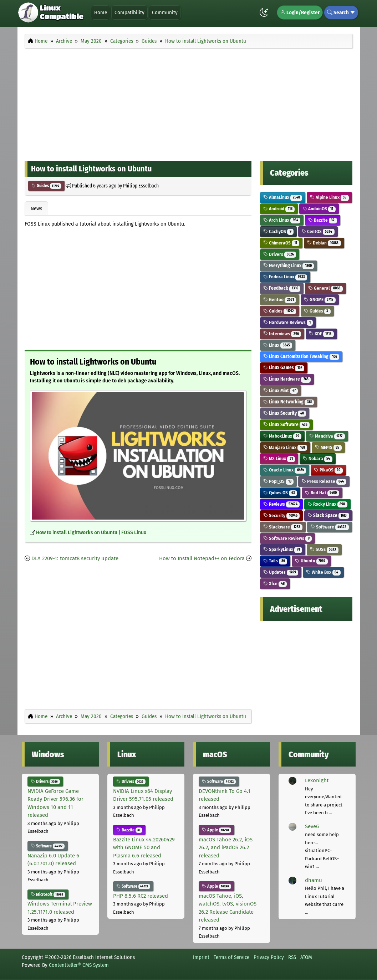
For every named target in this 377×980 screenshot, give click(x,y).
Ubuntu (311, 561)
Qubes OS (280, 493)
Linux (278, 345)
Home (101, 12)
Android (279, 209)
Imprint (201, 957)
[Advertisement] (189, 103)
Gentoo (280, 300)
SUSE (324, 549)
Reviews (281, 504)
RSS (292, 957)
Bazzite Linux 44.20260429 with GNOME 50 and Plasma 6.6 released (144, 848)
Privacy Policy (269, 957)
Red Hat (322, 493)
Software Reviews (287, 538)
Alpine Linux (329, 197)
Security (281, 515)
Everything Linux (289, 266)
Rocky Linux (327, 504)
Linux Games (284, 368)
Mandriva (327, 436)
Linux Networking (289, 402)
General (325, 288)
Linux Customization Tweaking (301, 357)
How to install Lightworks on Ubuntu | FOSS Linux (91, 533)
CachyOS (278, 231)
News (36, 208)
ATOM (306, 957)
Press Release (324, 481)
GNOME (320, 300)
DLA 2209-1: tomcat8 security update (75, 558)
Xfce (275, 584)
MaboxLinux (282, 436)
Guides (47, 186)
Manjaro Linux (285, 447)
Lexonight (317, 780)
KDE (321, 334)
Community (165, 12)
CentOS (318, 231)
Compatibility (129, 12)
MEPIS (328, 447)
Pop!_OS (278, 481)
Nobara (318, 458)
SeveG (312, 826)
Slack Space (328, 515)
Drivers (280, 254)
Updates (281, 572)
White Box (323, 572)
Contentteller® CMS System (79, 965)
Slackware (283, 527)
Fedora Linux (285, 277)
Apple (217, 830)
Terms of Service (231, 957)
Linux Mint (281, 390)
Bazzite (323, 220)
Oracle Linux (285, 470)
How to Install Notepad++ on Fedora (202, 558)
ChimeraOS (281, 243)
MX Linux (279, 458)
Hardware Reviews (288, 322)
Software (330, 527)
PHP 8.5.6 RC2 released (141, 896)
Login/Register (300, 12)
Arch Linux (282, 220)
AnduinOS (319, 209)
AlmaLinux (283, 197)
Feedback (282, 288)
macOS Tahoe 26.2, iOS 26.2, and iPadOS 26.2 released (226, 848)
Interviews (282, 334)
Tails (275, 561)
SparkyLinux (283, 549)
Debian (324, 243)
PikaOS (328, 470)
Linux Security (285, 413)
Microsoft (48, 894)
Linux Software (286, 425)
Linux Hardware (287, 379)
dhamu (314, 880)
